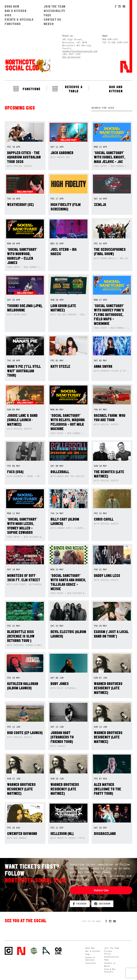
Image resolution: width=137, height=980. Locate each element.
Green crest (34, 951)
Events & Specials (19, 20)
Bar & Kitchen (16, 11)
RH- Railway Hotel (46, 951)
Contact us (52, 20)
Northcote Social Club (28, 66)
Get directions (71, 57)
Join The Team (55, 6)
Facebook (80, 904)
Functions (13, 24)
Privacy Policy (108, 952)
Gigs (8, 15)
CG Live (58, 951)
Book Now (12, 6)
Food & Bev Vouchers (110, 970)
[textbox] (112, 108)
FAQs (47, 15)
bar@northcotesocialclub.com (80, 51)
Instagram (102, 904)
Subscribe (101, 890)
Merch (49, 24)
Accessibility (54, 11)
